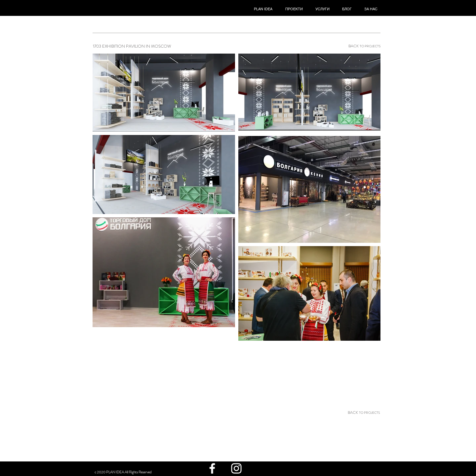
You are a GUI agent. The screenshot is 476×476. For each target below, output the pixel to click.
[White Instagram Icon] (236, 468)
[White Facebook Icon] (212, 468)
